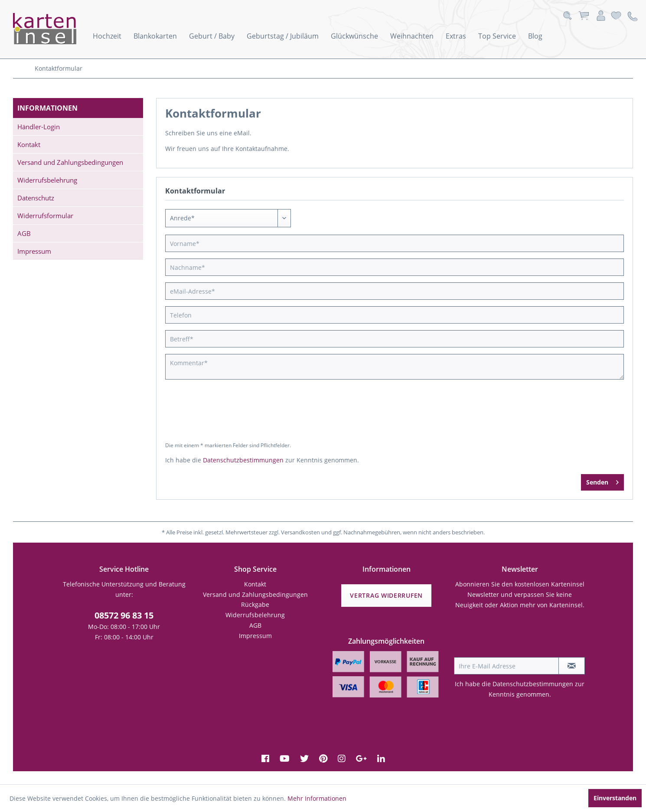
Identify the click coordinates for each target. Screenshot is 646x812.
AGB (24, 233)
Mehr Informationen (317, 798)
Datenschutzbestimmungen (243, 460)
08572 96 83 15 (124, 615)
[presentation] (240, 415)
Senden (602, 481)
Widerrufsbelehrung (47, 180)
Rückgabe (255, 604)
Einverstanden (615, 798)
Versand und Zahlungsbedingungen (70, 162)
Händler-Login (39, 127)
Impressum (34, 251)
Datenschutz (36, 198)
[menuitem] (107, 36)
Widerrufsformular (45, 216)
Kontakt (29, 144)
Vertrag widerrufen (386, 595)
